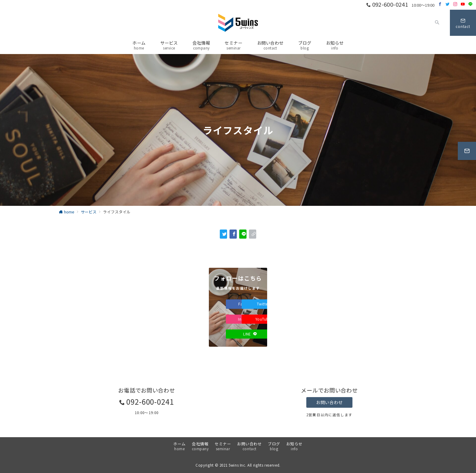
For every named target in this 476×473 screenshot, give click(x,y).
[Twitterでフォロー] (448, 4)
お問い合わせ (329, 402)
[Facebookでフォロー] (440, 4)
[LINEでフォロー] (470, 4)
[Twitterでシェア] (223, 234)
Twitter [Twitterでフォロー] (266, 304)
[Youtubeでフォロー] (463, 4)
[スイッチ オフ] (437, 23)
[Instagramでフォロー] (455, 4)
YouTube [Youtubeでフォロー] (266, 319)
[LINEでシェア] (243, 234)
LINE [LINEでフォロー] (250, 334)
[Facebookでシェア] (233, 234)
